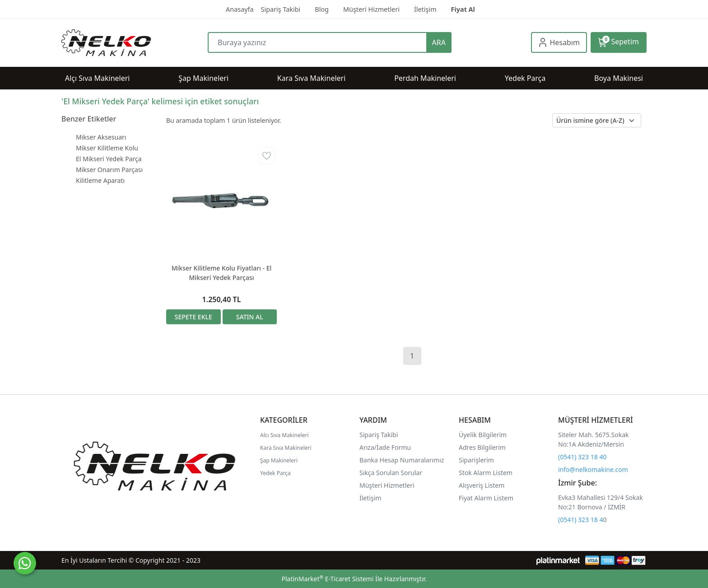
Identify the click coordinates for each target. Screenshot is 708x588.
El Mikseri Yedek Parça (109, 159)
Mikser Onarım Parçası (109, 170)
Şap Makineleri (279, 460)
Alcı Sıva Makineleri (284, 435)
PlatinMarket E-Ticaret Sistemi (327, 579)
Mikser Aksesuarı (101, 137)
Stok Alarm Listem (486, 473)
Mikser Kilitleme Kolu (107, 148)
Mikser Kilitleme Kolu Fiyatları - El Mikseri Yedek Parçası (222, 273)
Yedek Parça (275, 473)
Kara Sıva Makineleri (286, 448)
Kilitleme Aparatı (100, 180)
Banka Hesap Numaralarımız (402, 460)
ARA (439, 42)
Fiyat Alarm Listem (486, 498)
